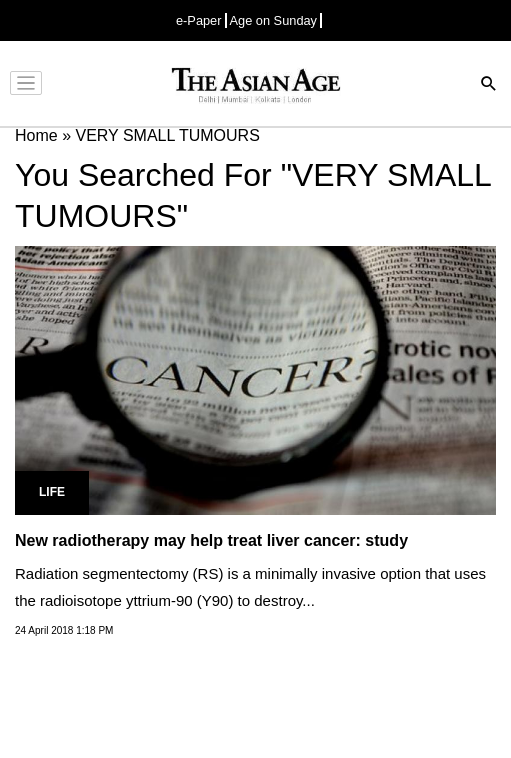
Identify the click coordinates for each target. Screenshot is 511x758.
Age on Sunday (274, 20)
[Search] (489, 85)
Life (52, 492)
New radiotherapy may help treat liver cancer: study (211, 540)
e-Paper (199, 20)
